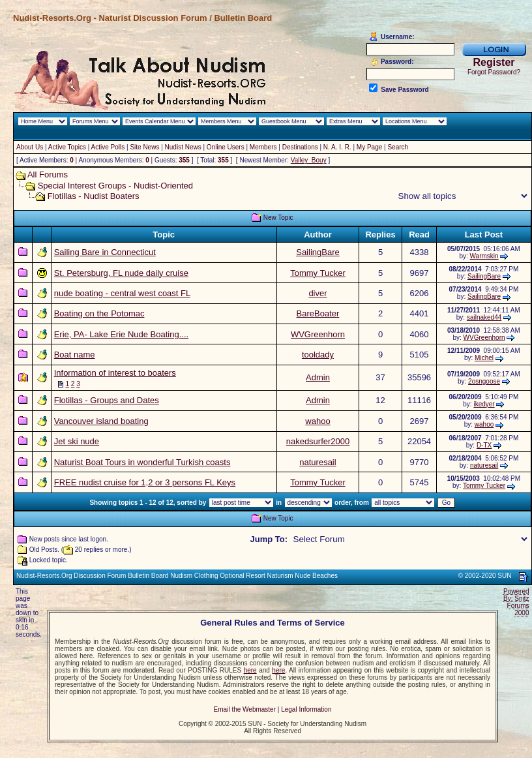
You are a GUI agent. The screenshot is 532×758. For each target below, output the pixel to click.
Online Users (226, 147)
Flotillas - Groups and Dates (107, 400)
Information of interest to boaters (115, 373)
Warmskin (484, 256)
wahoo (318, 421)
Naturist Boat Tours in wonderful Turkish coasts (142, 462)
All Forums (48, 174)
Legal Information (306, 709)
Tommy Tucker (318, 273)
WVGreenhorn (318, 334)
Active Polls (108, 147)
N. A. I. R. (337, 147)
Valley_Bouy (309, 160)
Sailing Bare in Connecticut (105, 252)
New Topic (278, 218)
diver (318, 293)
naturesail (318, 462)
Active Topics (67, 147)
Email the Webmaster (245, 709)
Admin (318, 377)
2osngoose (484, 381)
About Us (30, 147)
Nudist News (183, 147)
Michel (484, 358)
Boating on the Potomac (99, 313)
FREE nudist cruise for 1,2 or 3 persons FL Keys (145, 482)
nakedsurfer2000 (318, 441)
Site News (144, 147)
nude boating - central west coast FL (122, 293)
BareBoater (318, 313)
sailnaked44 (484, 317)
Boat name (75, 355)
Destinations (300, 147)
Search (398, 147)
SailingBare (318, 252)
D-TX (484, 445)
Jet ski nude (77, 441)
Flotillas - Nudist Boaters (94, 196)
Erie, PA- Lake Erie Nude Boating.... (121, 334)
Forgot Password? (494, 72)
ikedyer (484, 404)
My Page (369, 147)
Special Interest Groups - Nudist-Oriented (115, 186)
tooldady (318, 355)
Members (263, 147)
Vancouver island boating (101, 421)
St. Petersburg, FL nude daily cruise (121, 273)
